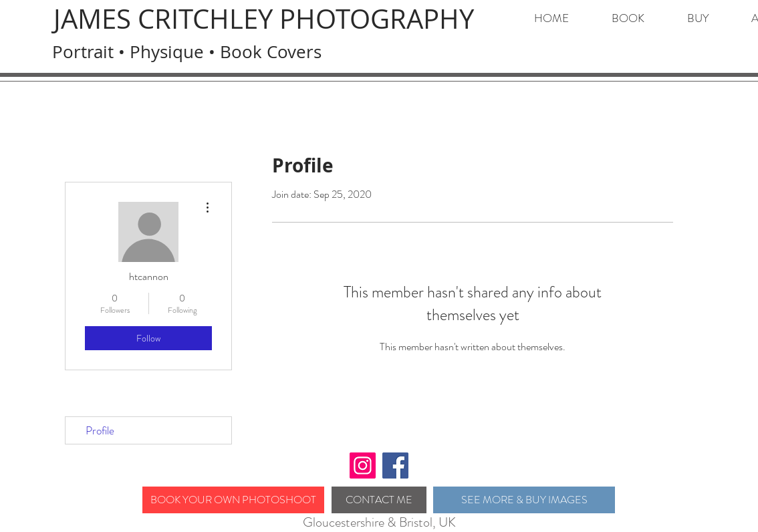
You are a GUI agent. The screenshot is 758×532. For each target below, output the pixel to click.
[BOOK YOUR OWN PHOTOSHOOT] (233, 500)
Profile (100, 430)
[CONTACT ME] (379, 500)
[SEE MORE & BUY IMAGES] (524, 500)
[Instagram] (363, 465)
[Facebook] (395, 465)
